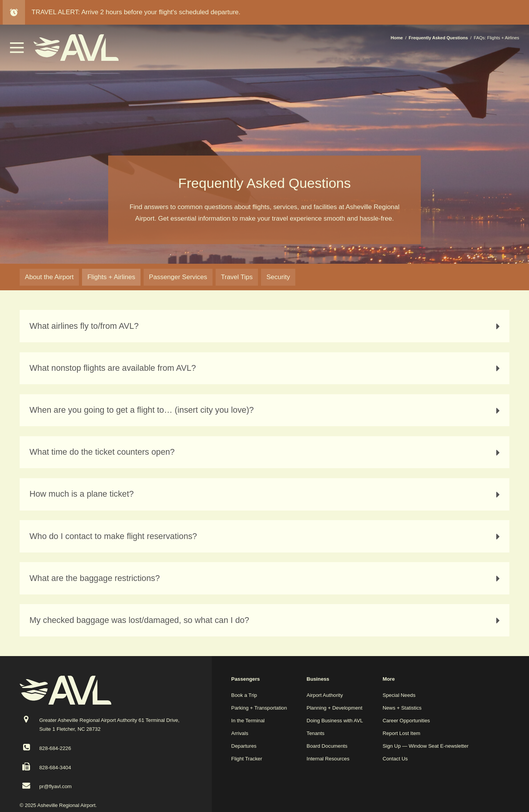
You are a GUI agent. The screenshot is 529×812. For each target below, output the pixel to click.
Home (397, 38)
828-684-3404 (55, 768)
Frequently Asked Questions (439, 38)
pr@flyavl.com (55, 786)
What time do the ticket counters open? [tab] (266, 452)
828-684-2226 (55, 748)
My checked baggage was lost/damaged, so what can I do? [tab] (266, 620)
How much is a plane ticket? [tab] (266, 494)
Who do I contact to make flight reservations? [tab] (266, 536)
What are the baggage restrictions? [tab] (266, 578)
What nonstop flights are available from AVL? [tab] (266, 368)
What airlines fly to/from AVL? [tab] (266, 326)
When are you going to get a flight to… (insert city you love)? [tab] (266, 410)
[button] (17, 51)
